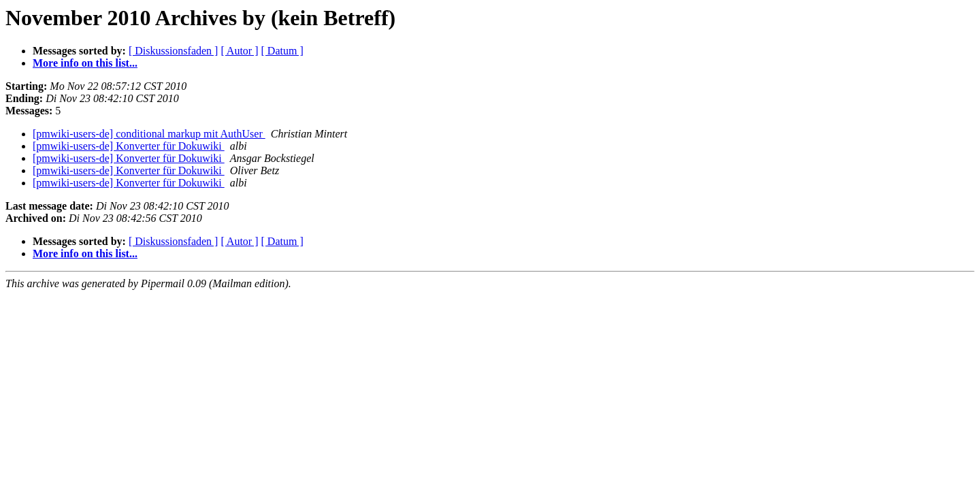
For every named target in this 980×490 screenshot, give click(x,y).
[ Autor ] (239, 51)
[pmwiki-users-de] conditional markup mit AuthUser (149, 134)
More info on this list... (85, 63)
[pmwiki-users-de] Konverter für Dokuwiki (129, 146)
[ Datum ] (282, 51)
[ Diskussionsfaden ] (174, 51)
